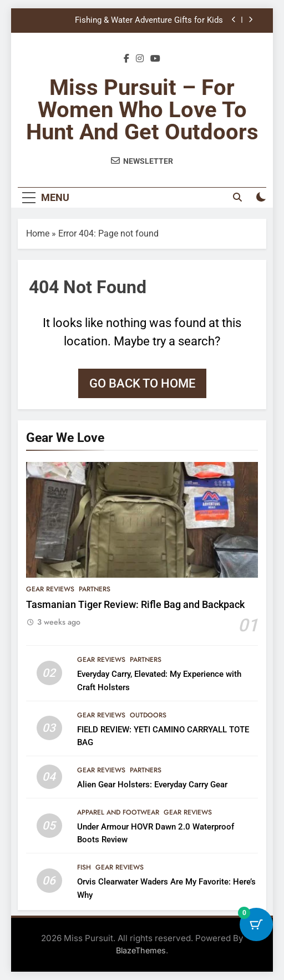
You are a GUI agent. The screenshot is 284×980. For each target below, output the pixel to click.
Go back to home (142, 383)
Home (38, 233)
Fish (84, 867)
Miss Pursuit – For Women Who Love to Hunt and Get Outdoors (142, 110)
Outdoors (148, 715)
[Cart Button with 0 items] (256, 924)
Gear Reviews (50, 589)
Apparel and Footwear (118, 812)
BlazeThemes (141, 950)
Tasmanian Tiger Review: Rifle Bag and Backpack (135, 605)
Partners (95, 589)
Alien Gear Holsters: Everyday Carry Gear (152, 785)
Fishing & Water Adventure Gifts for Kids (149, 21)
